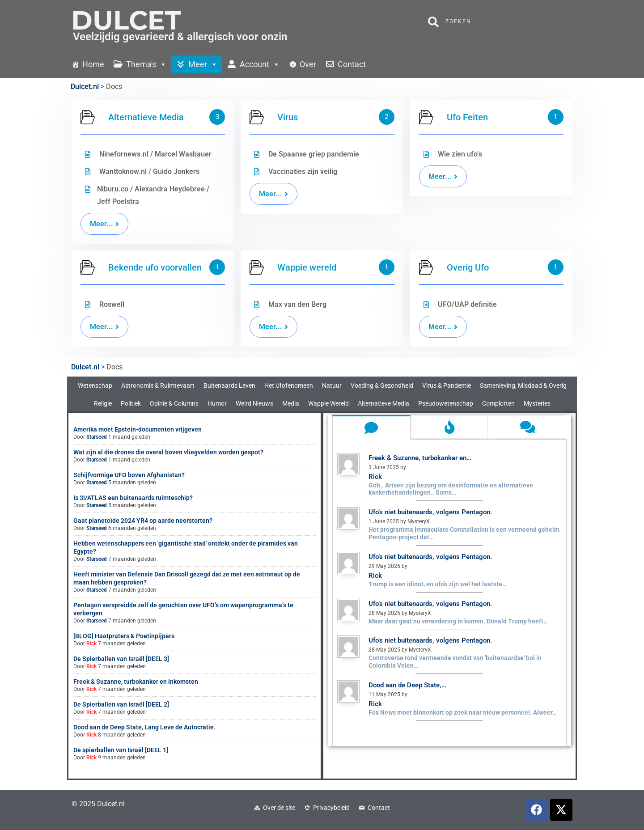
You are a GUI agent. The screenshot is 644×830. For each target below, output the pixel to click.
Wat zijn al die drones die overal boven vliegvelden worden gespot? (168, 452)
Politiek (131, 403)
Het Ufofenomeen (289, 385)
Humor (217, 403)
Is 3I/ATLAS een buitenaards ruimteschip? (133, 498)
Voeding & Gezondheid (382, 385)
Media (291, 403)
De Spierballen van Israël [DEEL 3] (121, 659)
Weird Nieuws (254, 403)
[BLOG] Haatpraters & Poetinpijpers (124, 636)
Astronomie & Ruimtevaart (158, 385)
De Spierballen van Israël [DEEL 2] (121, 704)
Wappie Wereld (328, 403)
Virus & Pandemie (447, 385)
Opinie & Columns (174, 403)
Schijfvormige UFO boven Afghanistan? (129, 475)
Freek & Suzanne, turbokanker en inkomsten (136, 682)
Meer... (104, 327)
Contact (379, 808)
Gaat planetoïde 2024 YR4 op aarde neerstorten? (143, 521)
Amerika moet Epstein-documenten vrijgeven (138, 429)
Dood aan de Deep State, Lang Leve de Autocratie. (144, 727)
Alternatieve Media (383, 403)
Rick (91, 644)
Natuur (332, 385)
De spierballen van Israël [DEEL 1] (121, 750)
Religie (103, 403)
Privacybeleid (331, 808)
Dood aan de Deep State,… (407, 685)
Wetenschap (95, 385)
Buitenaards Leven (229, 385)
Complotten (498, 403)
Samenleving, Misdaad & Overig (523, 385)
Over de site (279, 808)
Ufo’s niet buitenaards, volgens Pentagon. (430, 512)
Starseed (97, 437)
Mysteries (537, 403)
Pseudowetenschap (446, 403)
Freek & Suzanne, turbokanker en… (420, 458)
